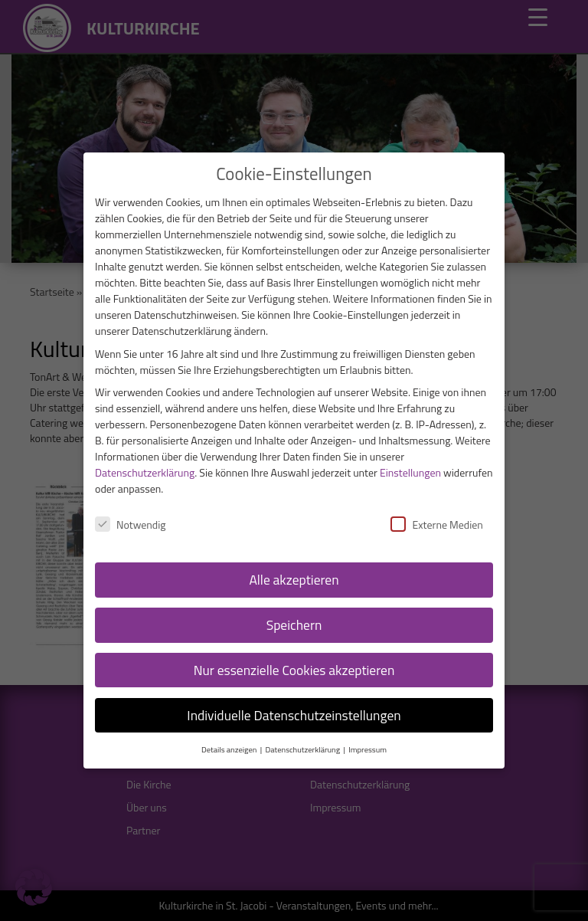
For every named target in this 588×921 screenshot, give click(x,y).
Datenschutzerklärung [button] (303, 749)
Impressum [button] (367, 749)
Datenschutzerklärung (145, 472)
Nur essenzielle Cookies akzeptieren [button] (294, 670)
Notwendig (131, 524)
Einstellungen (410, 472)
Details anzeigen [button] (230, 749)
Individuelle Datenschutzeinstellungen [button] (294, 715)
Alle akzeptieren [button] (294, 580)
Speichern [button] (294, 625)
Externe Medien (436, 524)
